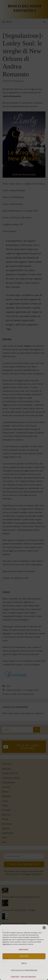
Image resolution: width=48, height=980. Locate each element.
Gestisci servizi (23, 949)
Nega (24, 963)
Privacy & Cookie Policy (28, 977)
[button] (44, 928)
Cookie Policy (15, 977)
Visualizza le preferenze (24, 970)
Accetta (24, 956)
